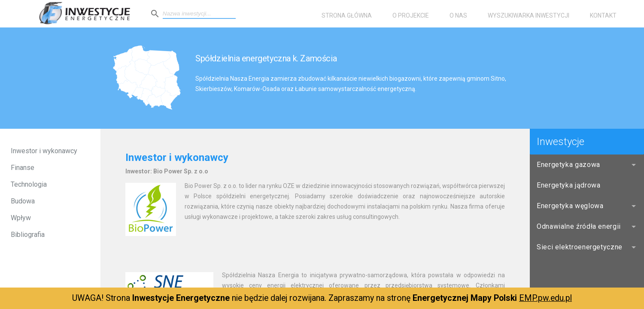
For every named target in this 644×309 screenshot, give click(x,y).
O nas (458, 15)
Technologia (29, 184)
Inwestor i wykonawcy (44, 151)
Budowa (23, 201)
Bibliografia (28, 235)
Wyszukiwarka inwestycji (529, 15)
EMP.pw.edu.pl (545, 298)
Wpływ (21, 218)
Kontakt (603, 15)
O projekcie (411, 15)
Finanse (23, 168)
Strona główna (347, 15)
